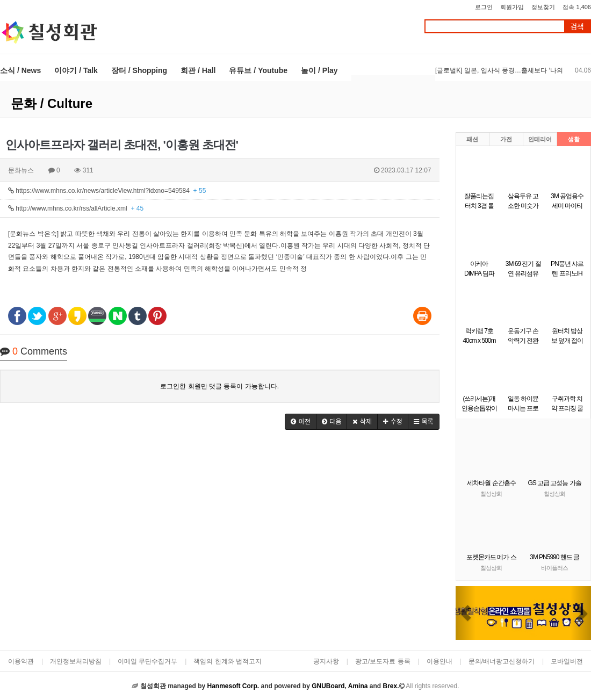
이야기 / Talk (76, 70)
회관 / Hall (198, 70)
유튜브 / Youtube (258, 70)
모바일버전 (567, 661)
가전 (506, 139)
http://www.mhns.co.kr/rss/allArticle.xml (76, 208)
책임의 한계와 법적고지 (228, 661)
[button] (301, 422)
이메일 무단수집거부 (147, 661)
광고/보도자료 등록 (383, 661)
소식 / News (20, 70)
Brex (390, 686)
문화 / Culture (52, 103)
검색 (577, 27)
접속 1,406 (577, 7)
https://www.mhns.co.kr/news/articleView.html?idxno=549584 (107, 191)
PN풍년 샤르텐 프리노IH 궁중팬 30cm (567, 273)
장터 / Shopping (139, 70)
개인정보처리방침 (76, 661)
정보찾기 (543, 7)
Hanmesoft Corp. (233, 686)
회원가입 (512, 7)
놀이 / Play (319, 70)
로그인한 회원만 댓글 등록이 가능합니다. (219, 386)
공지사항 (326, 661)
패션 (472, 139)
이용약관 (21, 661)
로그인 (484, 7)
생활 (574, 139)
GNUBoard (328, 686)
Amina (358, 686)
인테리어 (540, 139)
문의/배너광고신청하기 (502, 661)
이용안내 (439, 661)
